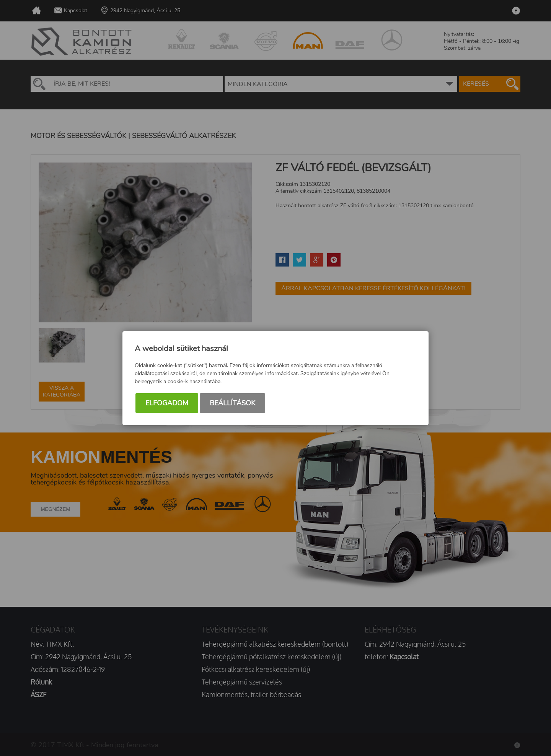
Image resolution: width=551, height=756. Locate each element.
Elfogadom (167, 403)
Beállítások (232, 403)
